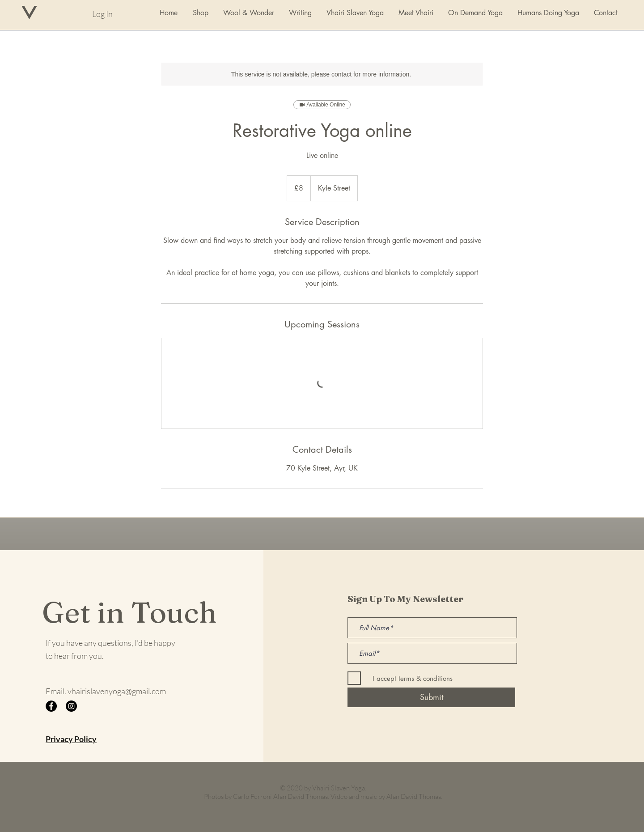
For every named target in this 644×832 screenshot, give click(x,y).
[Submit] (431, 697)
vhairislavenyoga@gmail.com (117, 691)
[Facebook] (51, 706)
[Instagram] (71, 706)
